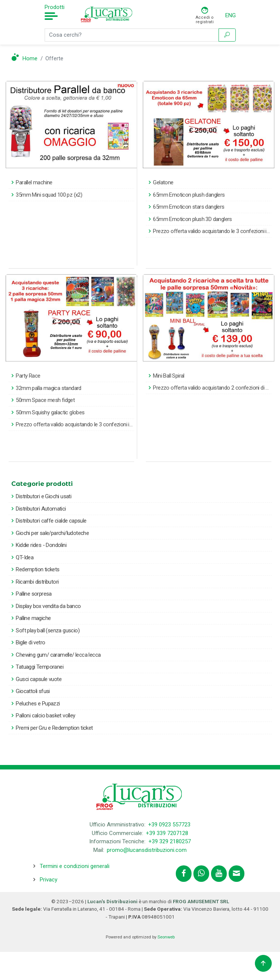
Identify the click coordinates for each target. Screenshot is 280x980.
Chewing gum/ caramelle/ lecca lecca (58, 655)
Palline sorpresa (34, 594)
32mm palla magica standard (48, 388)
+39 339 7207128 (167, 833)
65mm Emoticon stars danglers (189, 207)
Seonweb (166, 937)
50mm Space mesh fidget (45, 400)
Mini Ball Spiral (168, 376)
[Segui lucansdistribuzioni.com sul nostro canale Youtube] (219, 874)
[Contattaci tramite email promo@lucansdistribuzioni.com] (237, 874)
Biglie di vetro (30, 642)
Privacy (49, 880)
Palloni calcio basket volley (45, 716)
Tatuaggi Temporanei (40, 667)
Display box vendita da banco (48, 606)
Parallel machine (34, 182)
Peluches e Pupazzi (38, 704)
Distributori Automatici (41, 509)
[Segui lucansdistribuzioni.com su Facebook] (184, 874)
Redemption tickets (37, 569)
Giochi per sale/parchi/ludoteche (52, 533)
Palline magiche (33, 618)
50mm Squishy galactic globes (50, 412)
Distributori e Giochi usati (43, 496)
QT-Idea (25, 557)
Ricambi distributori (37, 582)
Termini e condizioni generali (75, 866)
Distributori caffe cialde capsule (51, 521)
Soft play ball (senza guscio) (48, 630)
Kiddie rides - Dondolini (41, 545)
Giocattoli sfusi (33, 691)
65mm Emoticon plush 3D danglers (192, 219)
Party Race (28, 376)
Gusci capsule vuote (39, 679)
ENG (231, 15)
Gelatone (163, 182)
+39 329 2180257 (170, 841)
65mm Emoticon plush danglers (189, 195)
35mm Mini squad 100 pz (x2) (49, 195)
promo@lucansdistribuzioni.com (147, 850)
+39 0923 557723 (169, 825)
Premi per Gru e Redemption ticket (54, 728)
